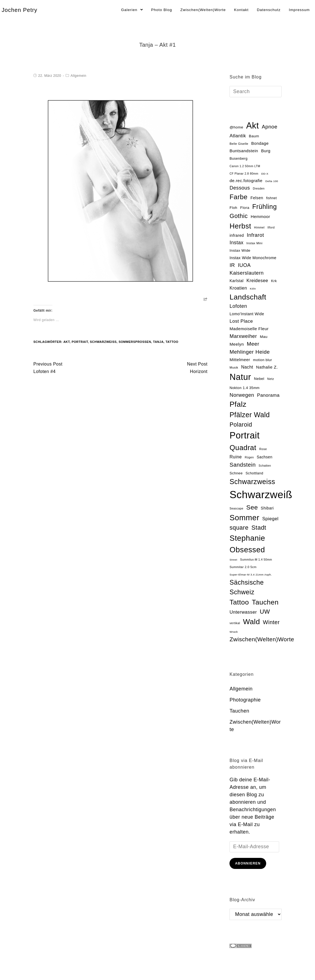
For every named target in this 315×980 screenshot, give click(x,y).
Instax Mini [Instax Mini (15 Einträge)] (254, 243)
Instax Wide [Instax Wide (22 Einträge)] (240, 250)
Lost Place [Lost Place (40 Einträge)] (241, 321)
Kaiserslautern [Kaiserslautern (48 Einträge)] (247, 273)
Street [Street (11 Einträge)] (233, 560)
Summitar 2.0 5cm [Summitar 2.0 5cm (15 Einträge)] (243, 567)
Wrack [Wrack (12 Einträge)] (234, 632)
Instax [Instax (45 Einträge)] (237, 243)
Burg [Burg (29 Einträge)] (266, 151)
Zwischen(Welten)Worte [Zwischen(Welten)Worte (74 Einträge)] (262, 639)
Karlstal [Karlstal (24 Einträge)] (237, 281)
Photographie (245, 700)
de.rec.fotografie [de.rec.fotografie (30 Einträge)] (246, 181)
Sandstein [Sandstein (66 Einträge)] (243, 465)
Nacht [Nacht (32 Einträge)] (247, 367)
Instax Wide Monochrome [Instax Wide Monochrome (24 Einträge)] (253, 258)
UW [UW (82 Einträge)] (265, 612)
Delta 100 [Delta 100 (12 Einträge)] (272, 181)
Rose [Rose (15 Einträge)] (263, 449)
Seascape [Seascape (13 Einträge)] (236, 509)
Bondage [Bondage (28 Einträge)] (260, 143)
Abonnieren (248, 863)
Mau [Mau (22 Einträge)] (264, 337)
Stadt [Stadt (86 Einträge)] (259, 528)
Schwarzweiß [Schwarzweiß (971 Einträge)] (261, 495)
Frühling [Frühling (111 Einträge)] (264, 207)
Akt (67, 342)
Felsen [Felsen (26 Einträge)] (257, 198)
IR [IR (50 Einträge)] (232, 265)
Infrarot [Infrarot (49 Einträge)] (255, 235)
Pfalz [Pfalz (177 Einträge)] (238, 404)
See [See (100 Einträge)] (252, 507)
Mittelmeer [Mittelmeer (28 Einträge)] (240, 360)
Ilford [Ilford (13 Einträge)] (271, 228)
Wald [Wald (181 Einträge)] (252, 622)
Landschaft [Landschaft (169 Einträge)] (248, 297)
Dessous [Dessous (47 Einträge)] (240, 188)
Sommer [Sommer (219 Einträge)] (244, 518)
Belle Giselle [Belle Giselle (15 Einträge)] (239, 144)
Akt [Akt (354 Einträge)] (252, 126)
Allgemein (78, 76)
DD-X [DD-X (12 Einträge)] (265, 174)
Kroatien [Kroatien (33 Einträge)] (238, 288)
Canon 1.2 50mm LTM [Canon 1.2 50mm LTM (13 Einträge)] (245, 166)
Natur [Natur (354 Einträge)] (240, 377)
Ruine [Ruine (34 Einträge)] (236, 457)
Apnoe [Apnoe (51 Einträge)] (270, 127)
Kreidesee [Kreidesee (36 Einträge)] (257, 280)
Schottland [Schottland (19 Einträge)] (254, 473)
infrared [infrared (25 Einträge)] (237, 235)
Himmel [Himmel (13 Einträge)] (259, 228)
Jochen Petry (19, 10)
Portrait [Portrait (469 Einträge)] (245, 435)
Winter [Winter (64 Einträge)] (271, 622)
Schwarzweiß (103, 342)
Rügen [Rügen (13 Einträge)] (249, 457)
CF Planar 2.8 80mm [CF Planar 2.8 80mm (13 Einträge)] (244, 174)
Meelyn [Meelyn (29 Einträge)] (237, 344)
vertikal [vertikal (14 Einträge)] (235, 623)
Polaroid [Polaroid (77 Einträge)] (241, 425)
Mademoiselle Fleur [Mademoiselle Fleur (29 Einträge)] (249, 329)
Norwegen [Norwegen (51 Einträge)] (242, 395)
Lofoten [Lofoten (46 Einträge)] (238, 306)
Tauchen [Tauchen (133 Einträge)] (265, 602)
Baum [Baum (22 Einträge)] (254, 136)
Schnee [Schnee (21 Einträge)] (236, 473)
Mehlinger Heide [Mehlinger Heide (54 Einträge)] (250, 352)
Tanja (158, 342)
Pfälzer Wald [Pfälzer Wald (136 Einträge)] (250, 415)
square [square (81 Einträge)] (239, 528)
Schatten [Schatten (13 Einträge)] (265, 466)
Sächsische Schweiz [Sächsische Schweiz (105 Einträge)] (247, 587)
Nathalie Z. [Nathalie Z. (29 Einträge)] (267, 367)
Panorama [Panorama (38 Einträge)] (268, 395)
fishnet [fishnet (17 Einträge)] (272, 198)
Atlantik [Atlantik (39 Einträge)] (238, 136)
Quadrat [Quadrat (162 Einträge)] (243, 448)
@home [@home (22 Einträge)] (236, 127)
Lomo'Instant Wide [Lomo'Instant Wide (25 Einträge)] (247, 314)
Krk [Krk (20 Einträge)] (274, 281)
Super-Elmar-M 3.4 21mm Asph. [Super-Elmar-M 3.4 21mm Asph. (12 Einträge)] (251, 575)
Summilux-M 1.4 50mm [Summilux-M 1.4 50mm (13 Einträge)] (256, 560)
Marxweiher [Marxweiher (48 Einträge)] (243, 336)
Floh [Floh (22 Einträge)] (233, 208)
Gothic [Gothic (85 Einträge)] (239, 216)
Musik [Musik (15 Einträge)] (234, 367)
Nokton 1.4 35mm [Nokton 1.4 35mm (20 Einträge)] (245, 388)
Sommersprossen (135, 342)
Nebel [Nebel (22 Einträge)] (259, 379)
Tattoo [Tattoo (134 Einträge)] (239, 602)
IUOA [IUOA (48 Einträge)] (244, 265)
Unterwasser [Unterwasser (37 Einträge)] (243, 612)
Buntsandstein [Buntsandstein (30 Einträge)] (244, 151)
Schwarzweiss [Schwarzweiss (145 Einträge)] (252, 482)
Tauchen (239, 711)
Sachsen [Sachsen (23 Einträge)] (265, 457)
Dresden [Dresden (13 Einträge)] (259, 189)
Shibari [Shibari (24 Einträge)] (267, 508)
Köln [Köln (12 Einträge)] (253, 289)
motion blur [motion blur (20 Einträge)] (262, 360)
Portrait (80, 342)
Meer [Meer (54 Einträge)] (253, 344)
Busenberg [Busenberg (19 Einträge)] (238, 159)
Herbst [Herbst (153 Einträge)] (240, 226)
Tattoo (172, 342)
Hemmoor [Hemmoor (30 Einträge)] (261, 216)
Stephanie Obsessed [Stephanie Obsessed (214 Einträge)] (247, 544)
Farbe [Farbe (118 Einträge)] (238, 197)
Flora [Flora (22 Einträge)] (245, 208)
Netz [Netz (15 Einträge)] (271, 379)
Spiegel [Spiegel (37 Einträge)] (270, 519)
